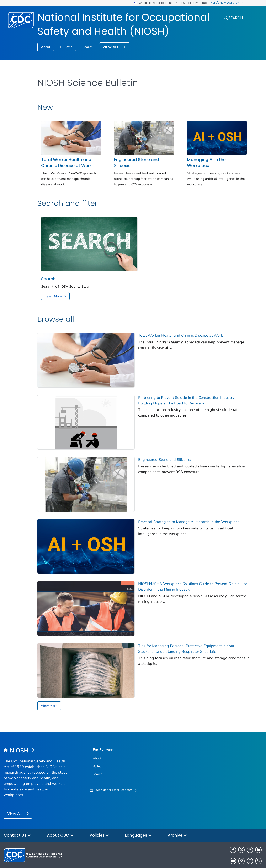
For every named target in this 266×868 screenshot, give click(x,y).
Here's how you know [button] (227, 3)
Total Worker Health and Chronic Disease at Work (66, 161)
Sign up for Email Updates (114, 774)
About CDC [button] (60, 820)
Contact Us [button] (17, 820)
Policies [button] (99, 820)
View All (15, 798)
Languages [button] (138, 820)
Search (236, 18)
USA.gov (256, 859)
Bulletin (66, 47)
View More (49, 690)
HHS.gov (240, 859)
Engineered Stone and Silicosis (134, 161)
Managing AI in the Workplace (201, 161)
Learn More (53, 293)
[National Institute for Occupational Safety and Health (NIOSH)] (36, 735)
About (46, 47)
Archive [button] (177, 820)
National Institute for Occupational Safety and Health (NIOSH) (123, 24)
